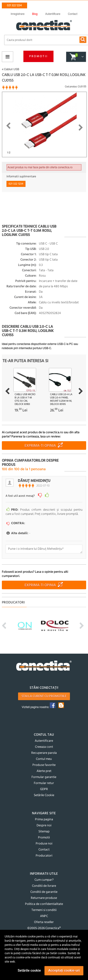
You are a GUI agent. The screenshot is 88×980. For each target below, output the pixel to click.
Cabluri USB (11, 69)
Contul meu (44, 759)
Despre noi (44, 826)
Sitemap (44, 832)
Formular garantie (44, 777)
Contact (44, 850)
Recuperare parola (44, 753)
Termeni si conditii (44, 910)
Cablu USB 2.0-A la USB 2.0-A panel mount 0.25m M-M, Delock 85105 (61, 399)
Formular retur (44, 783)
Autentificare (44, 741)
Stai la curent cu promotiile (44, 696)
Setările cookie (29, 970)
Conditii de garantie (44, 892)
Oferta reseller (44, 922)
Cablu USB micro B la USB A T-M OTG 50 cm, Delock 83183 (25, 399)
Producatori (44, 856)
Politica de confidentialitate (44, 904)
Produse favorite (44, 765)
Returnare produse (44, 898)
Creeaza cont (44, 747)
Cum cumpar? (44, 880)
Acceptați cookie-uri (64, 970)
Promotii (38, 56)
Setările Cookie (44, 795)
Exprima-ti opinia (40, 446)
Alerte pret (44, 771)
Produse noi (44, 844)
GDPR (44, 789)
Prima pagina (44, 819)
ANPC (44, 916)
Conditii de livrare (44, 886)
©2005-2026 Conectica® (44, 928)
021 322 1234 (14, 5)
